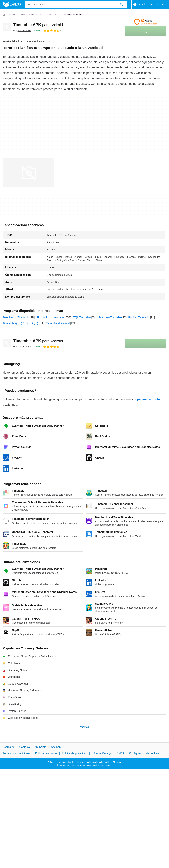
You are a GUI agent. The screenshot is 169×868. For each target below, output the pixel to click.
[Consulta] (76, 5)
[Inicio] (4, 15)
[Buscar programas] (121, 5)
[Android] (12, 15)
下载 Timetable (82, 317)
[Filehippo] (12, 5)
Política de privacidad (75, 753)
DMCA (121, 753)
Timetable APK (38, 25)
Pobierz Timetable (139, 317)
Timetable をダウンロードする (21, 323)
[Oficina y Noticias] (52, 15)
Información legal (102, 753)
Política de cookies (46, 753)
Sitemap (56, 747)
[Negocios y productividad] (30, 15)
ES (161, 5)
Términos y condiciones (17, 753)
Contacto (25, 747)
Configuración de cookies (144, 753)
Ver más (84, 727)
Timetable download (58, 323)
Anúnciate (40, 747)
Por (22, 30)
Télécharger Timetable (16, 317)
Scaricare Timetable (110, 317)
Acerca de (9, 747)
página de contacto (151, 399)
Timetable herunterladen (51, 317)
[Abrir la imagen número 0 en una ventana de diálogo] (28, 173)
